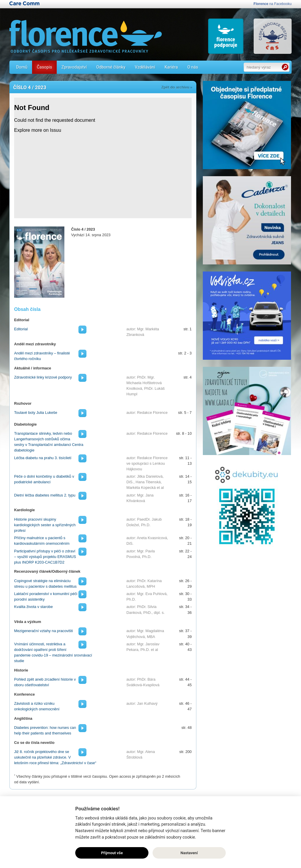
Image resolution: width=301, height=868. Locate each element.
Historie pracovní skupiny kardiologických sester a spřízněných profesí (45, 525)
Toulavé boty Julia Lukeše (36, 413)
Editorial (21, 329)
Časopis (44, 67)
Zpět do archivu (175, 87)
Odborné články (111, 67)
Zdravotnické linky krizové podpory (43, 377)
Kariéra (171, 67)
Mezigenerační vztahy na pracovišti (44, 631)
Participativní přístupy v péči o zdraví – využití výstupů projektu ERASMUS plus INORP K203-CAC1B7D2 (45, 557)
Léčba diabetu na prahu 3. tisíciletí (43, 458)
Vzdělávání (145, 67)
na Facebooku (273, 4)
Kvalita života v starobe (34, 607)
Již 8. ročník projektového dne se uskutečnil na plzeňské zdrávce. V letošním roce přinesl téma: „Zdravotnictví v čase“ (55, 757)
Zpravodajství (74, 67)
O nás (193, 67)
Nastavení (189, 853)
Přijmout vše (112, 853)
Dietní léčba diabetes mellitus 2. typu (45, 495)
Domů (22, 67)
